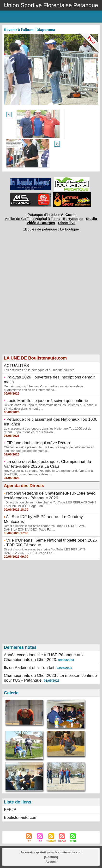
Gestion (51, 857)
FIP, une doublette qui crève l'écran (38, 443)
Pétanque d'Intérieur (52, 215)
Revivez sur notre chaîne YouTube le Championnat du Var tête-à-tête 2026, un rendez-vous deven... (49, 472)
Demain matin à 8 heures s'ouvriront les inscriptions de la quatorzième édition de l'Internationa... (43, 388)
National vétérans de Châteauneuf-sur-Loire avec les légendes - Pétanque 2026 (50, 496)
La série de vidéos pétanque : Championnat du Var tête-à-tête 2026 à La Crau (47, 464)
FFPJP (10, 810)
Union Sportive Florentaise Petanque (51, 5)
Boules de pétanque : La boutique (52, 229)
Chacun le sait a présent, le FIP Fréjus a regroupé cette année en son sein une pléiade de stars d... (49, 449)
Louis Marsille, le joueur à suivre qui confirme (47, 401)
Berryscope (73, 219)
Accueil (51, 862)
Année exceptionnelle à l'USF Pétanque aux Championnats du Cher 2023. (44, 657)
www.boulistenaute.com (65, 852)
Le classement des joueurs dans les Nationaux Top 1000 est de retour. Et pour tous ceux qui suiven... (48, 430)
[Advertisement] (49, 301)
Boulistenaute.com (21, 818)
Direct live (67, 223)
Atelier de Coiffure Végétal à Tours (32, 219)
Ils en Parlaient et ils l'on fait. (30, 668)
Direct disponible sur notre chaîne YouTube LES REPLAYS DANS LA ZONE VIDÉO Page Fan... (45, 528)
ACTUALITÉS (16, 366)
